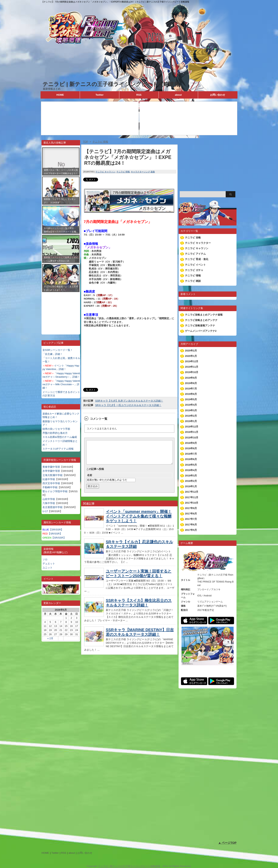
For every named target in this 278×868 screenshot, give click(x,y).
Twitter (100, 95)
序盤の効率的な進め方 (55, 433)
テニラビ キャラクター (198, 243)
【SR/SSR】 (53, 530)
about (178, 95)
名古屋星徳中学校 (53, 507)
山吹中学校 (49, 499)
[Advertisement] (61, 310)
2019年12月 (192, 361)
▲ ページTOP (227, 843)
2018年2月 (191, 481)
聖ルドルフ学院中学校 (55, 491)
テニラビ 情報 (123, 172)
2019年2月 (191, 416)
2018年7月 (191, 454)
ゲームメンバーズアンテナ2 (201, 331)
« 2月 (50, 638)
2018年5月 (191, 465)
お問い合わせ (218, 95)
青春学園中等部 (51, 467)
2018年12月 (192, 427)
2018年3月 (191, 476)
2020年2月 (191, 351)
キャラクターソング (140, 172)
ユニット (47, 568)
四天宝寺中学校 (51, 483)
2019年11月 (192, 367)
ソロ (45, 559)
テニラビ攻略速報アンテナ (200, 325)
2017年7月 (191, 519)
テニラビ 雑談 (193, 281)
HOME (60, 95)
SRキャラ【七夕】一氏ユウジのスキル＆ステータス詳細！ (128, 405)
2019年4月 (191, 405)
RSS (139, 95)
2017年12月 (192, 492)
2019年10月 (192, 372)
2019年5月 (191, 399)
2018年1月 (191, 486)
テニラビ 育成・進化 (197, 259)
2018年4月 (191, 470)
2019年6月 (191, 394)
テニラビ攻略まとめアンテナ (201, 320)
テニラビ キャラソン (105, 172)
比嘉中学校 (49, 479)
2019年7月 (191, 389)
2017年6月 (191, 525)
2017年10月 (192, 503)
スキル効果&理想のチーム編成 (60, 437)
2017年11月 (192, 497)
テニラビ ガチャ (194, 270)
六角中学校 (49, 503)
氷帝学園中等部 (51, 471)
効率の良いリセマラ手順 (56, 429)
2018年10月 (192, 438)
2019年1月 (191, 421)
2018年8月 (191, 448)
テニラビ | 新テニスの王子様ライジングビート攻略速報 (111, 84)
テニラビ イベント (195, 265)
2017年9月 (191, 508)
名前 (90, 480)
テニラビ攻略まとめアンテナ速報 (204, 315)
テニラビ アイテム (195, 254)
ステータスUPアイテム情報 (58, 449)
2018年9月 (191, 443)
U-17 (45, 511)
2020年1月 (191, 356)
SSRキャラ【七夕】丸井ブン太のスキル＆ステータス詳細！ (129, 401)
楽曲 (153, 172)
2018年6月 (191, 459)
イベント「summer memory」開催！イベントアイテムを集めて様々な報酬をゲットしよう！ (139, 521)
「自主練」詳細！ (53, 354)
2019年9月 (191, 378)
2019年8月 (191, 383)
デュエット (49, 564)
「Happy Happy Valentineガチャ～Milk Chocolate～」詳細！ (61, 384)
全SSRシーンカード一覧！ (58, 350)
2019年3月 (191, 410)
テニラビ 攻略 (193, 238)
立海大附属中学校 (53, 475)
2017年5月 (191, 530)
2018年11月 (192, 432)
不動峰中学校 (50, 487)
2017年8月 (191, 514)
